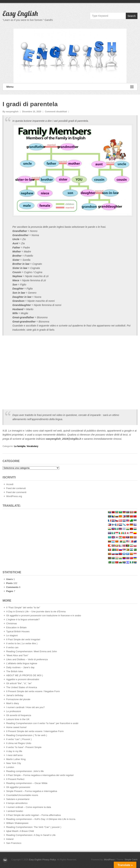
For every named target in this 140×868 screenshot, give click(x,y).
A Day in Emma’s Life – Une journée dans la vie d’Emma (36, 611)
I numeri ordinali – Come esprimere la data (29, 807)
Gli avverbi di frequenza (19, 715)
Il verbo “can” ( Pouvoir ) (19, 739)
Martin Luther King (16, 759)
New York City (14, 763)
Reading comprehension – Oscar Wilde (27, 783)
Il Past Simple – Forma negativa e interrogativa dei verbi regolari (40, 775)
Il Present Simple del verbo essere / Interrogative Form (35, 731)
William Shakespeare (17, 823)
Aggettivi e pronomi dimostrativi (23, 679)
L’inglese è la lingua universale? (23, 619)
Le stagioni (12, 635)
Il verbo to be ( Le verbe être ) (22, 643)
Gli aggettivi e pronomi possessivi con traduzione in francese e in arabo (44, 615)
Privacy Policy (49, 860)
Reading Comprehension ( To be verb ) (27, 735)
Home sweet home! (16, 727)
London (10, 767)
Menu (70, 87)
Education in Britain (16, 627)
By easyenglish (10, 112)
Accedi (10, 484)
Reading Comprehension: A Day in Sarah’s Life (31, 835)
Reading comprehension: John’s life (25, 771)
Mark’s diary (13, 703)
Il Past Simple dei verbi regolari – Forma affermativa (33, 815)
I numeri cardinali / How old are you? (25, 707)
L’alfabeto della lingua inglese (22, 663)
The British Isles (15, 671)
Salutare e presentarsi (18, 799)
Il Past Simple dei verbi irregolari (23, 639)
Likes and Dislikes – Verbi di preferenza (27, 659)
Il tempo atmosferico (17, 803)
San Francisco (14, 843)
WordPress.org (14, 496)
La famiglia (20, 446)
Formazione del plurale (18, 699)
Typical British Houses (18, 631)
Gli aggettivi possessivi (18, 787)
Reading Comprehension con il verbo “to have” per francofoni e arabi (42, 723)
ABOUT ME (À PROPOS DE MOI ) (25, 675)
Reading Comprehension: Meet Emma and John (32, 651)
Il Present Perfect (15, 779)
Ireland (10, 839)
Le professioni (14, 711)
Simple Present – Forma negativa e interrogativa (32, 791)
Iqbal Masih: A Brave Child (20, 831)
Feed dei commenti (16, 492)
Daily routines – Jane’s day (20, 667)
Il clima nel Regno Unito (19, 743)
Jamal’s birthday (15, 695)
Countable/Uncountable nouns (22, 795)
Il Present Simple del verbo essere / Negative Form (33, 691)
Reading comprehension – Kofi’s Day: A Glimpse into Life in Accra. (41, 819)
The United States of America (22, 687)
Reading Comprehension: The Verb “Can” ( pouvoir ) (34, 827)
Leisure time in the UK (18, 719)
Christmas (12, 623)
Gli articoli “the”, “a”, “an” (19, 683)
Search (132, 16)
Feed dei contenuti (16, 488)
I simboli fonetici (15, 811)
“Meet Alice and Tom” (17, 655)
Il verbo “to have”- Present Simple (24, 747)
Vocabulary (32, 446)
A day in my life (14, 751)
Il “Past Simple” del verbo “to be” (23, 607)
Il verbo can (12, 647)
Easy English (20, 13)
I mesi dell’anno (14, 755)
